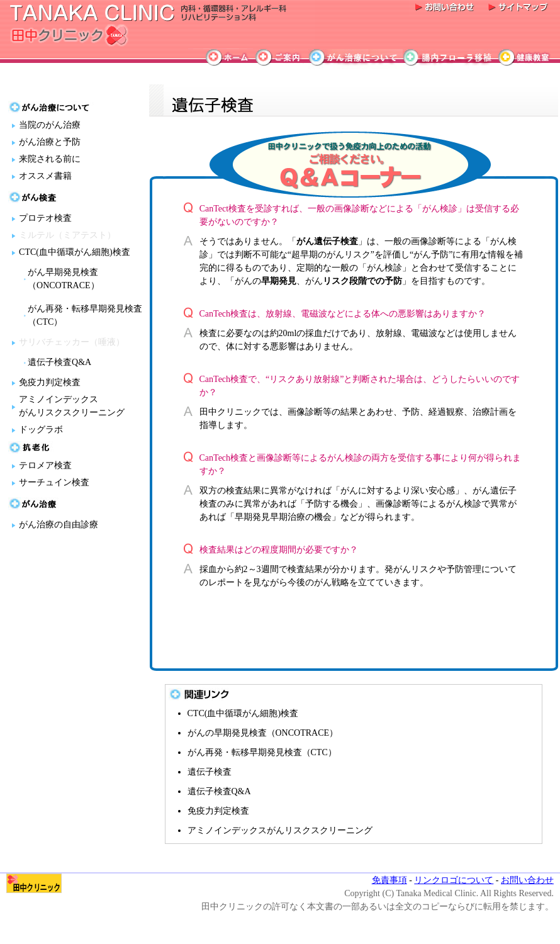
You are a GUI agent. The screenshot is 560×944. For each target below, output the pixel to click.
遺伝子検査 (210, 772)
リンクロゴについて (454, 880)
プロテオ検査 (45, 218)
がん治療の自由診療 (59, 525)
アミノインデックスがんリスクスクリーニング (280, 830)
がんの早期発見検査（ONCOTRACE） (263, 733)
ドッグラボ (41, 430)
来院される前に (50, 159)
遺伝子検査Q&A (59, 362)
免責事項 (389, 880)
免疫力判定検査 (50, 382)
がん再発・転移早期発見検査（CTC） (262, 752)
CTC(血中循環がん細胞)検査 (75, 252)
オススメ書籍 (45, 176)
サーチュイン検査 (54, 482)
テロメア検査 (45, 465)
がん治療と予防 (50, 142)
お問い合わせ (527, 880)
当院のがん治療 (50, 125)
